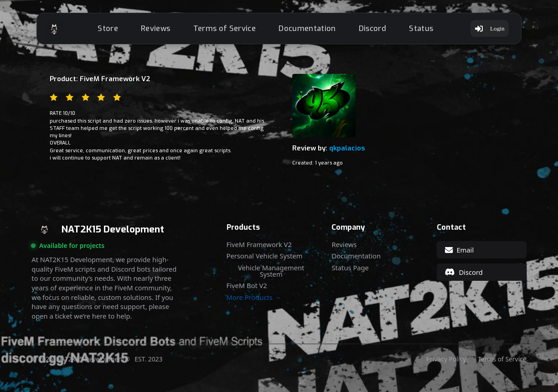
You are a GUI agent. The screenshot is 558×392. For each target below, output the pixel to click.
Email (459, 255)
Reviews (158, 31)
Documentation (309, 31)
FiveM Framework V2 (259, 250)
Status (423, 31)
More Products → (254, 302)
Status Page (350, 273)
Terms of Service (226, 31)
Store (110, 31)
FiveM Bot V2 (247, 291)
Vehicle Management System (271, 276)
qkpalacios (347, 153)
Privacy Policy (446, 364)
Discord (374, 31)
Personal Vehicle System (265, 261)
